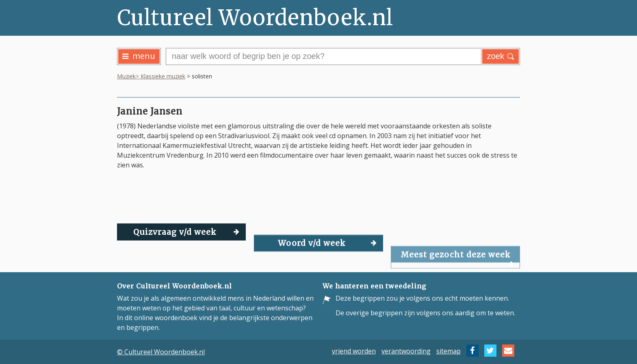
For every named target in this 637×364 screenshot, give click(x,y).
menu (139, 56)
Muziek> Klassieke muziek (151, 76)
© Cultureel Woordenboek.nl (161, 352)
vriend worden (354, 351)
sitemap (448, 351)
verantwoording (406, 351)
